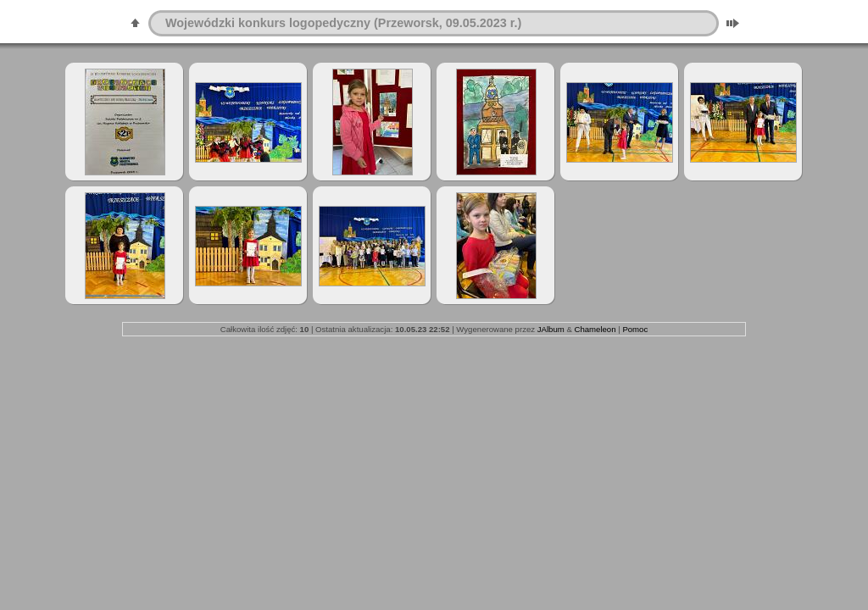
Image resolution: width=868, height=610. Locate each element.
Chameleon (595, 329)
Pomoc (635, 329)
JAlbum (551, 329)
